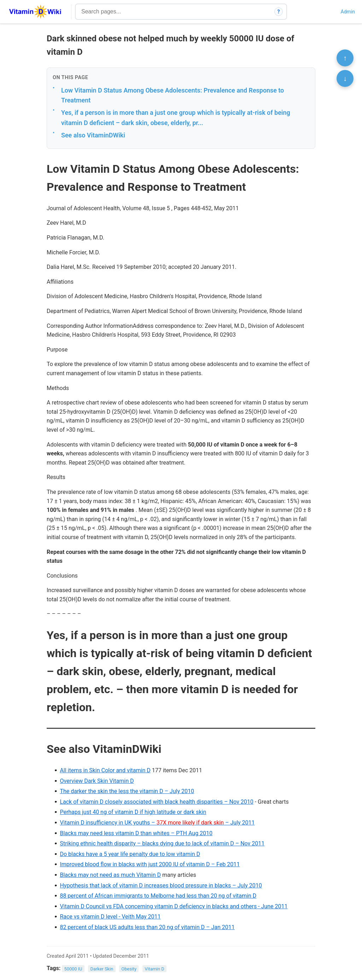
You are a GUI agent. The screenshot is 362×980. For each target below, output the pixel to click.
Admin (348, 12)
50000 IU (73, 969)
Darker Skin (102, 969)
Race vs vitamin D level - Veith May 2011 (110, 917)
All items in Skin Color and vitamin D (105, 770)
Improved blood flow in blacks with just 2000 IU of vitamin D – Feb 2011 (150, 864)
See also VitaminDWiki (93, 135)
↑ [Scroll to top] (345, 58)
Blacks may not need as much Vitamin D (110, 875)
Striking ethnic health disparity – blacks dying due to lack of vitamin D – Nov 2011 (162, 843)
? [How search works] (279, 12)
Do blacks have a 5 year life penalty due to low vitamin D (130, 854)
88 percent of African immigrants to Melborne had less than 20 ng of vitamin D (158, 896)
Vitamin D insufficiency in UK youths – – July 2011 (157, 823)
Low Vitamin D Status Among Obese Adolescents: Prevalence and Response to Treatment (173, 95)
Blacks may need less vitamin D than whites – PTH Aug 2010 (136, 833)
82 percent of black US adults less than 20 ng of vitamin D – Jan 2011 (147, 927)
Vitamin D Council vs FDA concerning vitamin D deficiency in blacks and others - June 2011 (174, 906)
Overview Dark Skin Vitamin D (97, 781)
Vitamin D (154, 969)
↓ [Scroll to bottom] (345, 78)
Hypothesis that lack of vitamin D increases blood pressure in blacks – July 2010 (161, 885)
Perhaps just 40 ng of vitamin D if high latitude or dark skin (133, 812)
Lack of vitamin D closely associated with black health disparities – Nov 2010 (156, 802)
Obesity (129, 969)
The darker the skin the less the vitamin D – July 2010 (127, 791)
